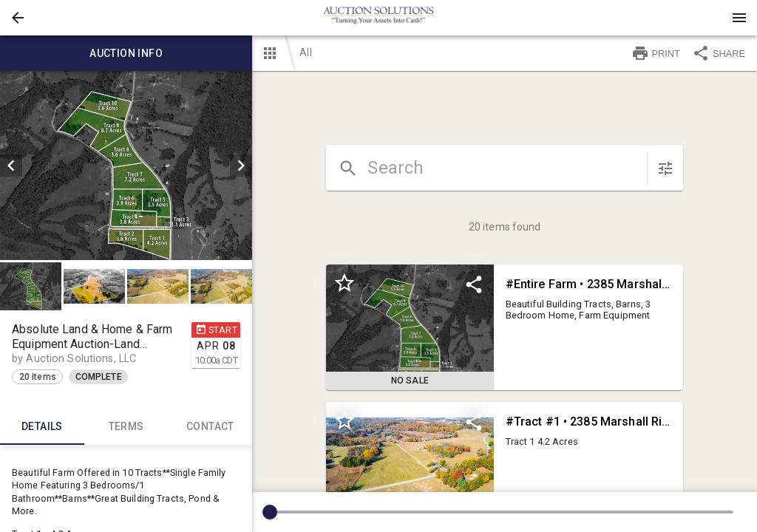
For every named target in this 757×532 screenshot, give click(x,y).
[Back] (18, 18)
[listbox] (126, 166)
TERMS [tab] (126, 427)
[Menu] (739, 18)
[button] (18, 18)
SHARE (719, 53)
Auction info (126, 53)
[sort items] (665, 168)
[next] (241, 166)
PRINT (656, 53)
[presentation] (378, 18)
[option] (126, 166)
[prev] (11, 166)
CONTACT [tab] (211, 427)
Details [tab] (42, 427)
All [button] (305, 52)
